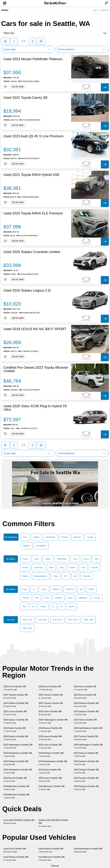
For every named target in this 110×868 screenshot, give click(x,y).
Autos (5, 10)
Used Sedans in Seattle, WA (51, 850)
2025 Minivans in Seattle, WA (52, 788)
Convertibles (41, 546)
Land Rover (39, 568)
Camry (44, 589)
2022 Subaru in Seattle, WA (86, 755)
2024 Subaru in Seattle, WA (16, 738)
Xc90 (47, 598)
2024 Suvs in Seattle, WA (85, 688)
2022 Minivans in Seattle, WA (16, 796)
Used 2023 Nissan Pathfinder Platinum (33, 59)
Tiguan (43, 607)
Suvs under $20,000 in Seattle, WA (19, 822)
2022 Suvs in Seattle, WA (85, 696)
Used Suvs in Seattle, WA (15, 850)
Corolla (91, 589)
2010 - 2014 (73, 620)
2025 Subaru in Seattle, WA (16, 721)
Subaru (48, 559)
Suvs (25, 537)
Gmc (66, 576)
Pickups (65, 537)
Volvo (75, 559)
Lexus (37, 559)
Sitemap (55, 866)
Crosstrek (70, 589)
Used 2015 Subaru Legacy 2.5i (27, 290)
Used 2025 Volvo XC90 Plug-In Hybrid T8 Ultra (35, 408)
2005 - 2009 (89, 620)
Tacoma (97, 598)
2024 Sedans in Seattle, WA (86, 705)
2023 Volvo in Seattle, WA (50, 713)
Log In (96, 10)
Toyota (25, 559)
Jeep (62, 568)
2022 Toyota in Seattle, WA (86, 738)
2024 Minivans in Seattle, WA (16, 788)
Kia (75, 576)
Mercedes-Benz (41, 576)
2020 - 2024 (27, 620)
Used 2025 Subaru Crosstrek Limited (32, 252)
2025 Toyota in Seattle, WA (51, 696)
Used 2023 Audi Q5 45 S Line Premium (33, 136)
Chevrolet (86, 576)
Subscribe (104, 10)
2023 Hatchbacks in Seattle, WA (18, 755)
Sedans (36, 537)
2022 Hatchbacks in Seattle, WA (18, 771)
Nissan (73, 568)
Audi (97, 559)
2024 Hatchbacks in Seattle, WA (88, 730)
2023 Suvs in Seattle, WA (15, 688)
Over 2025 (42, 620)
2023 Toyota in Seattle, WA (51, 705)
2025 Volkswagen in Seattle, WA (18, 746)
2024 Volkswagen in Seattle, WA (88, 746)
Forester (26, 598)
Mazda (25, 576)
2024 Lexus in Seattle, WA (50, 746)
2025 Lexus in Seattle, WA (50, 738)
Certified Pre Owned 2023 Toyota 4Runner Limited (36, 369)
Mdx (24, 607)
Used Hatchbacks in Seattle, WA (88, 850)
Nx (33, 607)
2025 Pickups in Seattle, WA (86, 771)
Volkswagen (62, 559)
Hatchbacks (50, 537)
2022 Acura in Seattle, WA (15, 779)
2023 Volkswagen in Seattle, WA (53, 721)
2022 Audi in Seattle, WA (50, 771)
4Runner (56, 589)
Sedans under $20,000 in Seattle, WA (53, 823)
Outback (59, 598)
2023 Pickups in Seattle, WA (16, 763)
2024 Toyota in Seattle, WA (16, 696)
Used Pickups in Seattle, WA (16, 858)
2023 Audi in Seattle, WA (15, 730)
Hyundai (95, 568)
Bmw (51, 568)
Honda (25, 568)
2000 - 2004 (27, 628)
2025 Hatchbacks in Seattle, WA (53, 763)
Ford (83, 568)
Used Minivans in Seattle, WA (52, 858)
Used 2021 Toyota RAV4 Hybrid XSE (31, 175)
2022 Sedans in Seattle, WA (86, 763)
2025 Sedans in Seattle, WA (86, 713)
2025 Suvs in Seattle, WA (50, 688)
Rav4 (25, 589)
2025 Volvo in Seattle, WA (85, 721)
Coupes (90, 537)
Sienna (72, 607)
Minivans (77, 537)
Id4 (81, 589)
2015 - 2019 (57, 620)
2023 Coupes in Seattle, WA (86, 779)
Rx (34, 589)
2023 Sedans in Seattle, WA (16, 705)
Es (53, 607)
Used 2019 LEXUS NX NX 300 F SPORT (35, 329)
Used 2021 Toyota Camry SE (26, 98)
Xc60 (70, 598)
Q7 (62, 607)
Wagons (26, 546)
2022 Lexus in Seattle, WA (50, 779)
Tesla (55, 576)
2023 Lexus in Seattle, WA (15, 713)
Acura (86, 559)
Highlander (83, 598)
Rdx (37, 598)
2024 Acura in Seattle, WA (50, 730)
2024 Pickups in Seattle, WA (51, 755)
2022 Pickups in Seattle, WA (86, 788)
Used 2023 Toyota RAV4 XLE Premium (33, 213)
